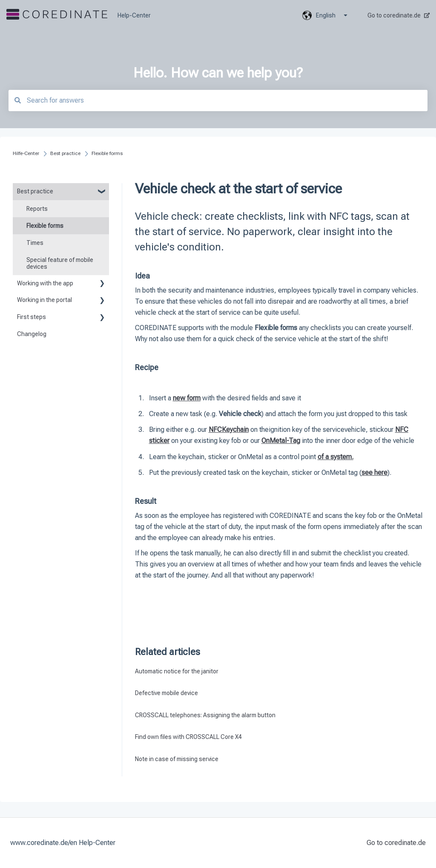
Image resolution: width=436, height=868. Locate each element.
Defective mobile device (166, 693)
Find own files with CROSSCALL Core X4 (188, 737)
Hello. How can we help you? (218, 73)
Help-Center (134, 15)
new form (187, 398)
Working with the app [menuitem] (45, 283)
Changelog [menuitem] (32, 334)
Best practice (65, 153)
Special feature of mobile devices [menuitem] (60, 263)
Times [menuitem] (35, 243)
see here (374, 473)
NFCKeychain (229, 430)
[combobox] (218, 101)
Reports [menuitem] (37, 209)
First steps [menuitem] (32, 317)
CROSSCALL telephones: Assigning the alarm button (205, 715)
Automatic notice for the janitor (177, 671)
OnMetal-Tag (281, 441)
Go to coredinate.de (399, 15)
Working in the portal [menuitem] (44, 300)
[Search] (17, 100)
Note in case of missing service (177, 759)
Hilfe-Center (26, 153)
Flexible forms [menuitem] (45, 226)
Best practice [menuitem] (35, 191)
